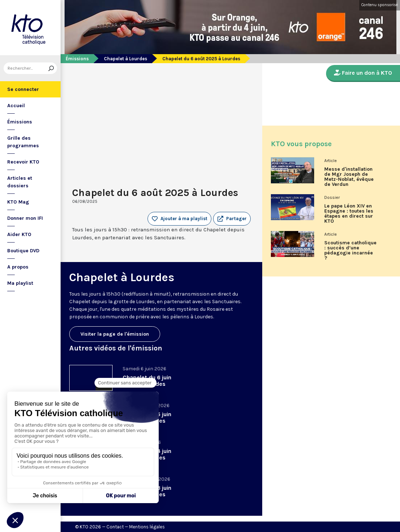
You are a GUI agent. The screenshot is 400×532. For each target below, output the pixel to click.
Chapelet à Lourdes (126, 59)
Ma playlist (20, 283)
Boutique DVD (23, 251)
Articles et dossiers (20, 182)
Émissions (20, 122)
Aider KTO (19, 234)
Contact (115, 527)
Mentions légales (147, 527)
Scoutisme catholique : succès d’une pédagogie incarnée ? (350, 250)
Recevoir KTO (23, 162)
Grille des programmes (23, 142)
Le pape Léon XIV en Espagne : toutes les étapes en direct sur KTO (349, 214)
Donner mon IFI (25, 218)
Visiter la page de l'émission (115, 334)
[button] (232, 219)
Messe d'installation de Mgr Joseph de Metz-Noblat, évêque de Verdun (349, 177)
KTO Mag (18, 202)
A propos (18, 267)
